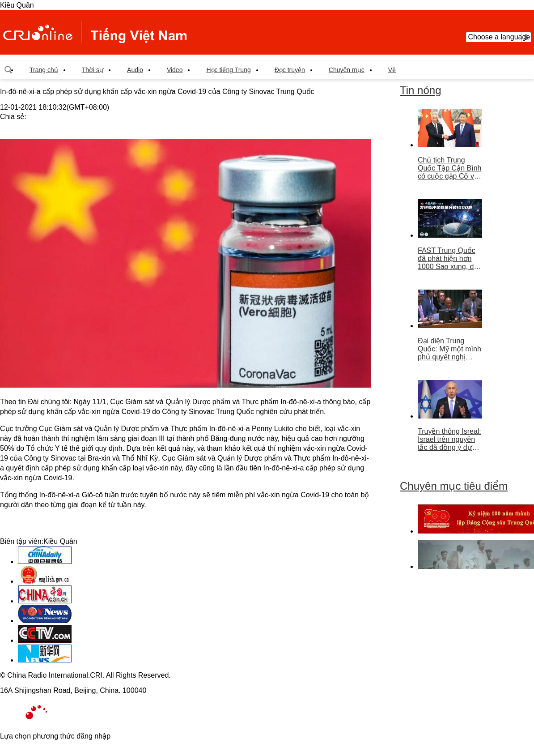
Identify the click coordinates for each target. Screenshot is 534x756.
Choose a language (498, 37)
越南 (95, 32)
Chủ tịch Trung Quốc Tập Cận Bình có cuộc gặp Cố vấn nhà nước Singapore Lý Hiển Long (450, 168)
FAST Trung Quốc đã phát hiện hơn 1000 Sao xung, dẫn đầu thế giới (450, 259)
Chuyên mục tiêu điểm (454, 486)
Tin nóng (421, 90)
